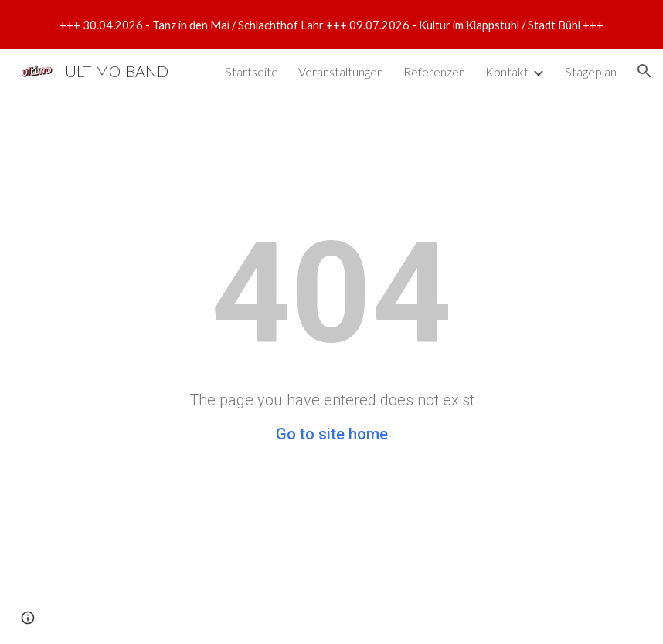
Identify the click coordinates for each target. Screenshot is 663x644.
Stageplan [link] (591, 71)
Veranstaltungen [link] (341, 71)
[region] (331, 25)
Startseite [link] (252, 71)
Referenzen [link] (434, 71)
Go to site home (332, 434)
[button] (644, 71)
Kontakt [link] (507, 71)
